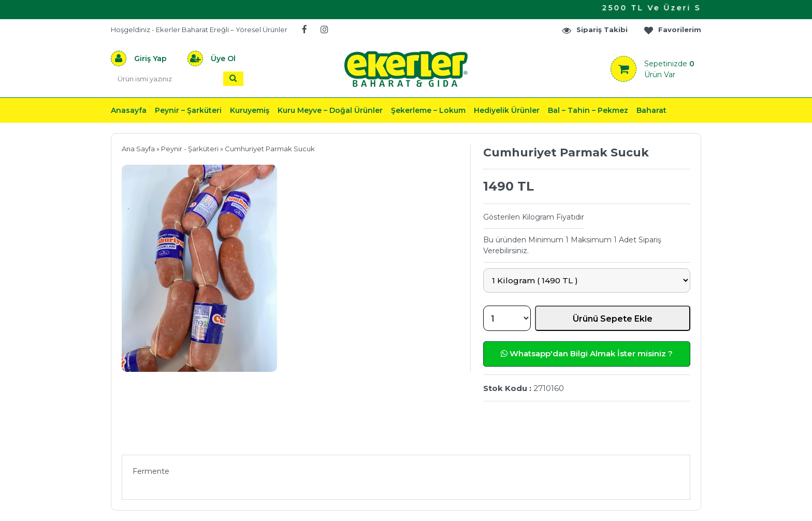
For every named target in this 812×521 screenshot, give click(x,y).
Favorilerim (672, 30)
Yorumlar (517, 439)
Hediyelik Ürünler (507, 110)
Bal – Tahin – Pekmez (588, 110)
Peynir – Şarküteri (188, 110)
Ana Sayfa (138, 149)
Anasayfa (129, 110)
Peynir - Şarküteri (190, 149)
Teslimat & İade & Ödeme (400, 439)
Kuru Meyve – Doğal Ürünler (330, 110)
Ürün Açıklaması (176, 439)
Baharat (651, 110)
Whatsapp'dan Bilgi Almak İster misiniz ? (587, 353)
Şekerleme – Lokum (428, 110)
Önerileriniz (277, 439)
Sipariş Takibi (594, 30)
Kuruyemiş (250, 110)
